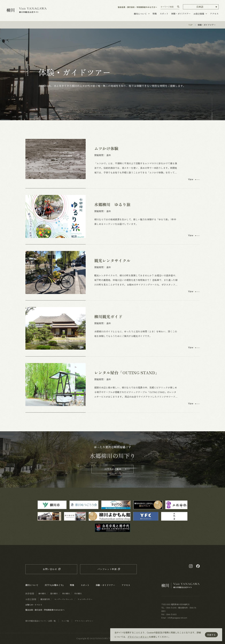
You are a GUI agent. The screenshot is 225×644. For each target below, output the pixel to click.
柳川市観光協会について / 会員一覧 (41, 621)
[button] (201, 7)
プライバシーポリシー (138, 637)
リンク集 (65, 621)
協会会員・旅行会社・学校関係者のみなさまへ (137, 7)
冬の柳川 (78, 593)
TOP (190, 25)
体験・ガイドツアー (181, 14)
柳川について (140, 14)
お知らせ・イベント (34, 605)
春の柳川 (42, 593)
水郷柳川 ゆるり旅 (112, 204)
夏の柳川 (54, 593)
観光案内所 (45, 599)
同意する (211, 635)
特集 (155, 14)
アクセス (214, 14)
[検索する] (178, 7)
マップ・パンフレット (64, 599)
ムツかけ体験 (106, 148)
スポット (164, 14)
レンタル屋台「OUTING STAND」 (127, 373)
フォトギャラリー (85, 599)
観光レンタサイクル (112, 260)
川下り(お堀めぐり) (54, 585)
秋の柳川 (66, 593)
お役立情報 (199, 14)
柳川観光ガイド (108, 316)
